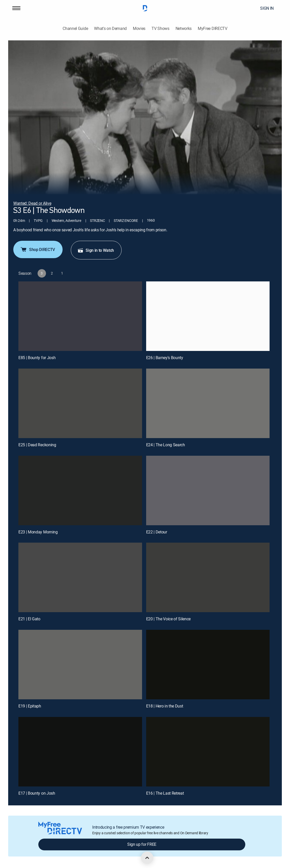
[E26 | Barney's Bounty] (208, 316)
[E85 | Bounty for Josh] (80, 316)
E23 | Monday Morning (38, 532)
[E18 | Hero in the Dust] (208, 665)
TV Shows (160, 28)
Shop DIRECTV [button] (37, 249)
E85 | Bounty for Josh (37, 358)
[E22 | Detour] (208, 490)
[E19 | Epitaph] (80, 665)
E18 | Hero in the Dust (165, 706)
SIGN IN (267, 8)
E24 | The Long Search (166, 445)
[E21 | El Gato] (80, 577)
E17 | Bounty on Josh (37, 793)
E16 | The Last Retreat (165, 793)
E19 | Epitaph (30, 706)
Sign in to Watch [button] (96, 250)
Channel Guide (75, 28)
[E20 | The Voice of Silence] (208, 577)
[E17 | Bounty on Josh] (80, 752)
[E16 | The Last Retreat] (208, 752)
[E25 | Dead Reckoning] (80, 403)
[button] (16, 8)
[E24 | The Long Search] (208, 403)
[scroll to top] (147, 858)
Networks (184, 28)
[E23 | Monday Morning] (80, 490)
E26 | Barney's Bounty (165, 358)
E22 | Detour (157, 532)
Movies (139, 28)
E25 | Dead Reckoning (37, 445)
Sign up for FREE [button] (142, 844)
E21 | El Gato (29, 619)
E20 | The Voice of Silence (169, 619)
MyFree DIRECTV (213, 28)
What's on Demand (110, 28)
